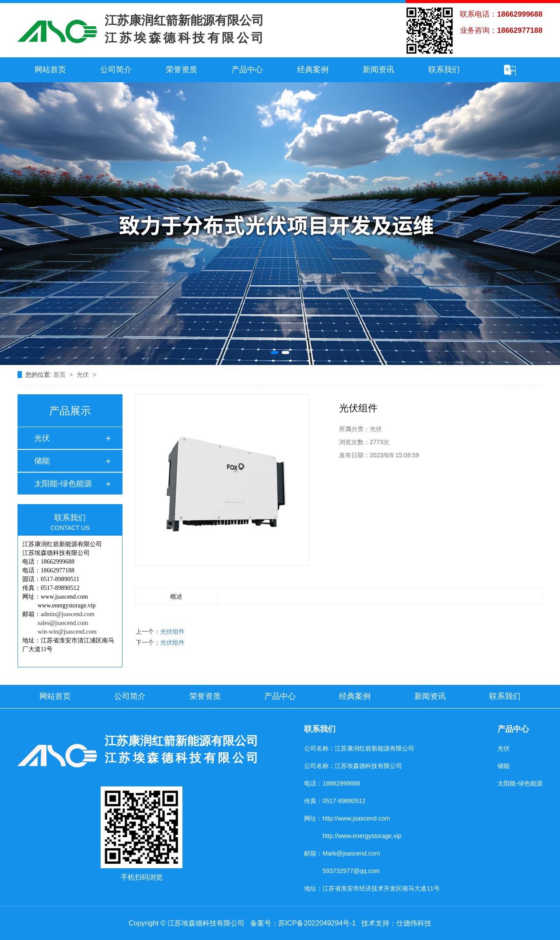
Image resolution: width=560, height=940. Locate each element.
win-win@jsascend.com (67, 632)
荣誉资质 (182, 70)
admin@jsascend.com (68, 614)
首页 (60, 375)
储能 (42, 461)
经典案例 (313, 70)
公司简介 (116, 70)
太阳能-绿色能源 (63, 484)
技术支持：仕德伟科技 (396, 923)
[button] (275, 352)
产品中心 (247, 70)
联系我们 (444, 70)
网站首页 (50, 70)
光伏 (84, 375)
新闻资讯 (378, 70)
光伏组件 (172, 631)
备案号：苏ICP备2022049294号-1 (303, 923)
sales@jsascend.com (63, 623)
